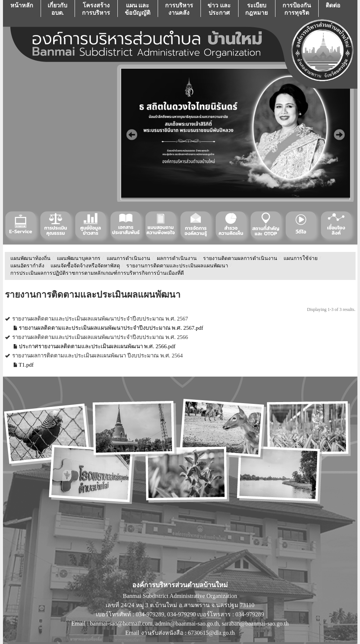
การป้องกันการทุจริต (297, 9)
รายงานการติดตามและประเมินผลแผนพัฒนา (177, 266)
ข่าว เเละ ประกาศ (219, 9)
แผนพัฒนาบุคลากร (79, 258)
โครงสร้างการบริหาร (96, 9)
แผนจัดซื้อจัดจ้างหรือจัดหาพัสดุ (85, 266)
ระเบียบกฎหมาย (256, 9)
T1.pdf (26, 365)
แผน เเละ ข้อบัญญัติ (138, 9)
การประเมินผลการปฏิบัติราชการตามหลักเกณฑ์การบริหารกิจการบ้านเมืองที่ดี (97, 273)
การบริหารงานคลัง (179, 9)
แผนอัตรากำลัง (27, 266)
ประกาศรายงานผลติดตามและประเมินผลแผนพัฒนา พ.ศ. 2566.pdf (97, 346)
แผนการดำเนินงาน (128, 258)
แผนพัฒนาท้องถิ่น (30, 258)
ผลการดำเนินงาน (177, 258)
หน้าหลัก (22, 9)
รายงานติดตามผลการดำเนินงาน (240, 258)
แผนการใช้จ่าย (301, 258)
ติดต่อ (333, 9)
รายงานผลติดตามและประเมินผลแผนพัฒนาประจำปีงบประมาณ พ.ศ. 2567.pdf (111, 328)
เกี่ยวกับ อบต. (57, 9)
